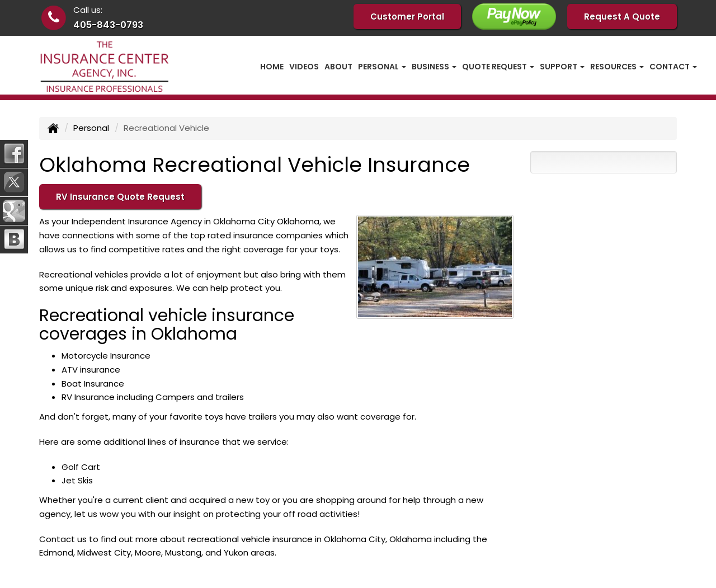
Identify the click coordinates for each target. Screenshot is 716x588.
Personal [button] (382, 67)
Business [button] (434, 67)
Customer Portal (407, 17)
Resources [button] (617, 67)
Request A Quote (622, 17)
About (338, 67)
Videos (304, 67)
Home (272, 67)
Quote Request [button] (498, 67)
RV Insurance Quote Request (120, 197)
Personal (91, 128)
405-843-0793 (108, 25)
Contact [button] (673, 67)
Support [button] (562, 67)
